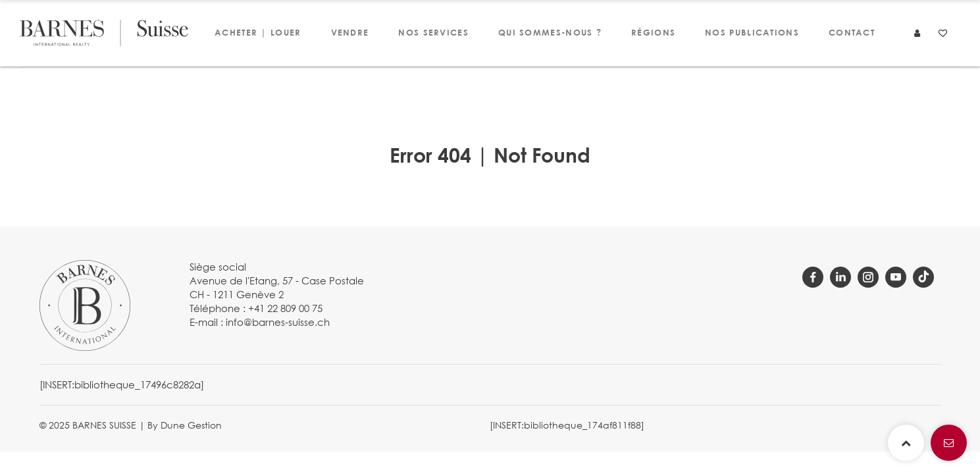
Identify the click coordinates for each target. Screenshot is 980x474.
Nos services (433, 32)
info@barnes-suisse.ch (278, 322)
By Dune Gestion (185, 425)
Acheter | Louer (258, 32)
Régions (653, 32)
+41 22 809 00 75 (285, 308)
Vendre (350, 32)
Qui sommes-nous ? (550, 32)
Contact (852, 32)
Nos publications (752, 32)
